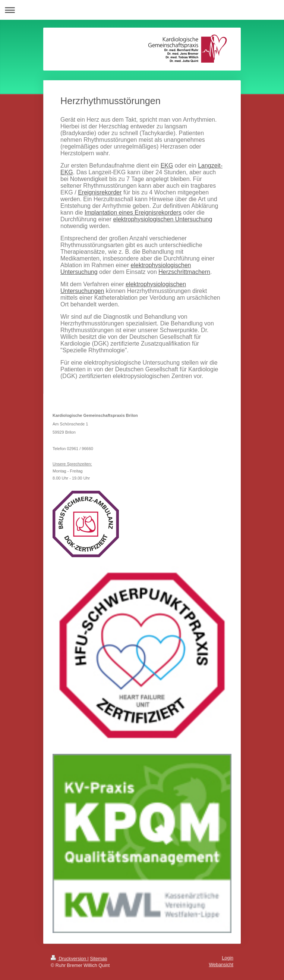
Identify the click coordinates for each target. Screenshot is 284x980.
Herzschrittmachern (184, 272)
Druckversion (69, 959)
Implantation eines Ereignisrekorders (133, 213)
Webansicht (221, 965)
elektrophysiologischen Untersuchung (162, 219)
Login (228, 958)
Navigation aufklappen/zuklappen (142, 10)
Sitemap (98, 959)
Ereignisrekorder (100, 192)
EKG (167, 166)
